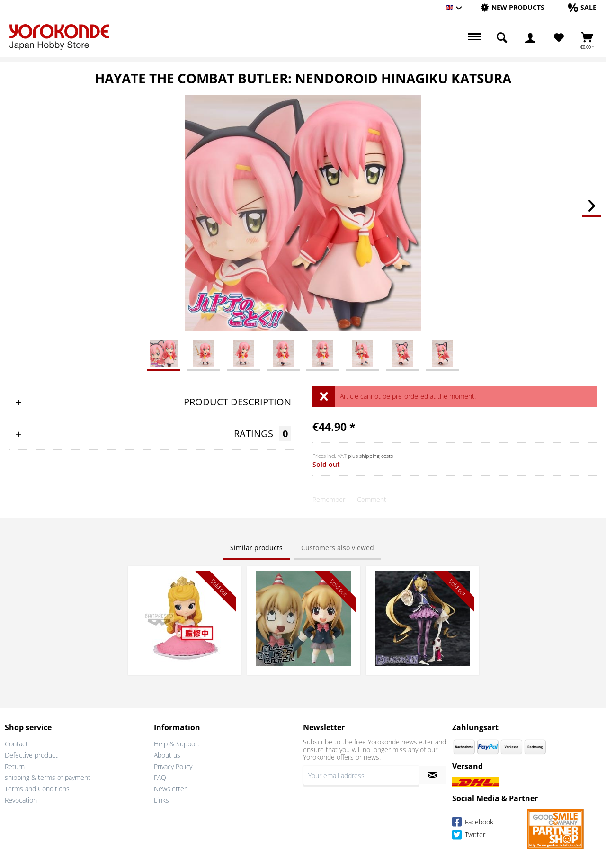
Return (15, 766)
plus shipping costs (370, 456)
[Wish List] (559, 38)
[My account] (530, 38)
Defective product (31, 755)
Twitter (469, 836)
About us (167, 755)
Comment (372, 499)
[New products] (512, 7)
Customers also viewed (338, 548)
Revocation (21, 800)
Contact (16, 744)
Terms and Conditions (37, 789)
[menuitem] (512, 8)
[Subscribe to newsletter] (432, 775)
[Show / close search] (502, 38)
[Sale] (582, 7)
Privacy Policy (173, 766)
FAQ (160, 777)
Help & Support (177, 744)
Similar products (256, 548)
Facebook (473, 823)
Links (161, 800)
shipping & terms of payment (48, 777)
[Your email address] (361, 775)
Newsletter (170, 789)
